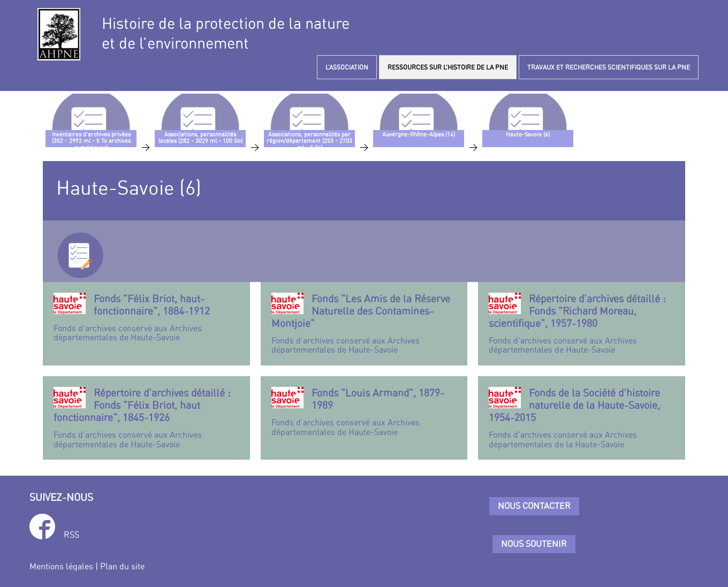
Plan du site (122, 566)
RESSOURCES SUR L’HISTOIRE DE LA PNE (448, 67)
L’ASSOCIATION (347, 67)
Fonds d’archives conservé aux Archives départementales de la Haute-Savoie (582, 418)
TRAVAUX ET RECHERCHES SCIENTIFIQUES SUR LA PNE (609, 67)
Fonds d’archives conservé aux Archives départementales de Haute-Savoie (146, 318)
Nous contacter (534, 506)
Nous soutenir (534, 544)
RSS (71, 535)
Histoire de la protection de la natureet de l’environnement (226, 33)
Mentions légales (61, 566)
